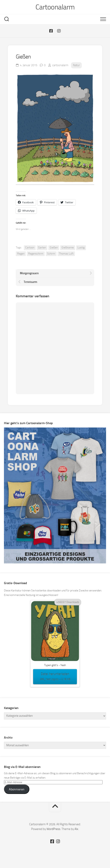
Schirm (51, 254)
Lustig (81, 248)
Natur (76, 65)
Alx (76, 829)
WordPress (53, 829)
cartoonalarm (60, 65)
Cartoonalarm (55, 7)
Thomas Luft (66, 254)
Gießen (54, 248)
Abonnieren (17, 789)
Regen (21, 254)
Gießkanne (68, 248)
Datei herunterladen (55, 677)
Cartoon (30, 248)
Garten (42, 248)
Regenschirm (36, 254)
